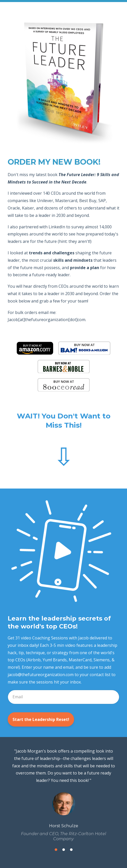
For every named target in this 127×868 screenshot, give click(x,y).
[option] (63, 795)
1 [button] (56, 850)
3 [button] (71, 850)
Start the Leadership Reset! (41, 719)
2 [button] (64, 850)
